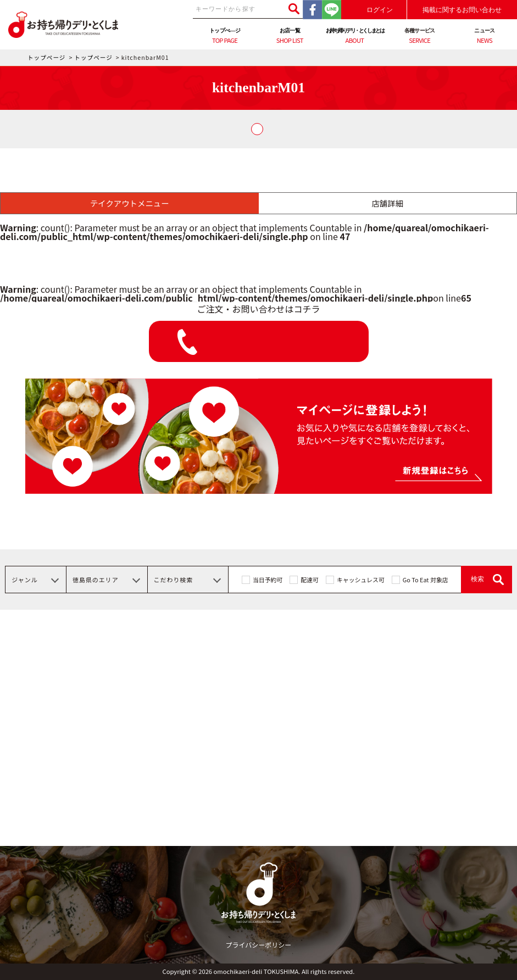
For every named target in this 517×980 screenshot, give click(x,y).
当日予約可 (268, 580)
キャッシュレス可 (361, 580)
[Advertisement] (258, 769)
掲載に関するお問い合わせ (462, 10)
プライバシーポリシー (259, 945)
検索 (477, 579)
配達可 (310, 580)
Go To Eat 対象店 (426, 580)
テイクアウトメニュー (130, 203)
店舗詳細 (387, 203)
